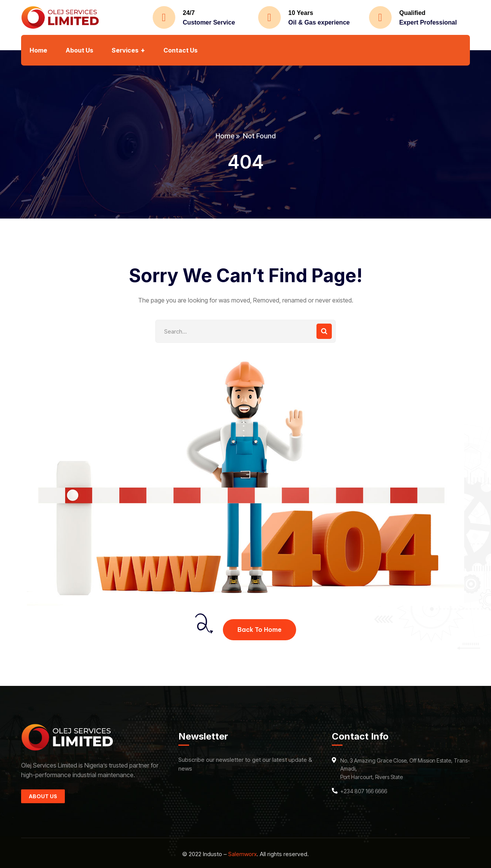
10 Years (301, 13)
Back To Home (260, 630)
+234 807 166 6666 (364, 791)
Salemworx (242, 854)
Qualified (412, 13)
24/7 (189, 13)
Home (225, 136)
